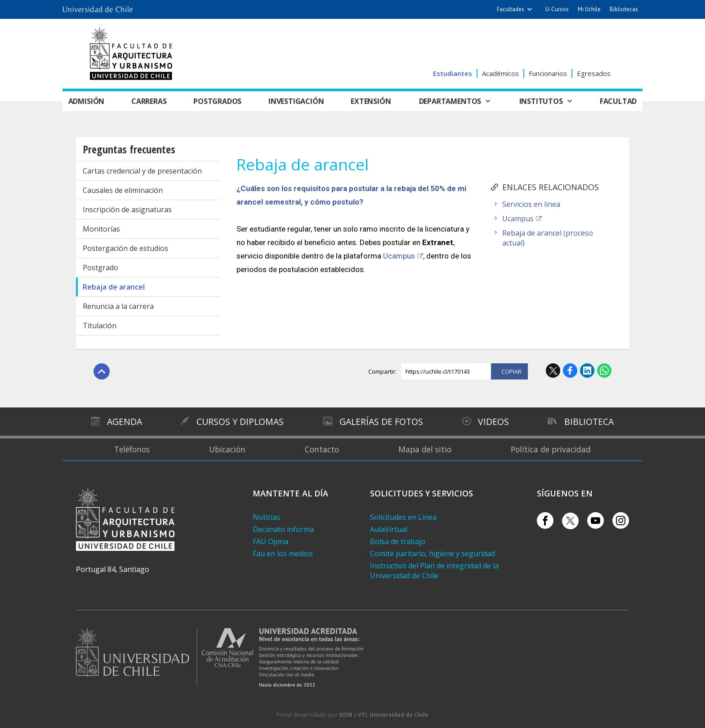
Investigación (298, 101)
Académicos (500, 73)
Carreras (150, 101)
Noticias (266, 517)
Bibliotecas (624, 9)
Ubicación (227, 449)
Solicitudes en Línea (403, 517)
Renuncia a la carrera (118, 306)
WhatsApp (604, 371)
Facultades (511, 9)
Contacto (322, 449)
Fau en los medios (283, 554)
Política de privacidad (552, 449)
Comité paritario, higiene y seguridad (433, 554)
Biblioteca (590, 421)
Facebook (570, 371)
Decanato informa (283, 529)
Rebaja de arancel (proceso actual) (548, 238)
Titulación (100, 326)
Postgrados (219, 101)
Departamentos (451, 101)
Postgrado (100, 268)
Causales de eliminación (123, 190)
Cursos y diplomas (239, 421)
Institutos (541, 101)
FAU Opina (270, 541)
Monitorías (101, 229)
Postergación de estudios (125, 248)
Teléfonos (131, 449)
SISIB (346, 715)
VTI (362, 715)
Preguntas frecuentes (129, 149)
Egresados (594, 73)
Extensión (373, 101)
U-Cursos (557, 9)
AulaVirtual (389, 529)
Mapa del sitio (425, 449)
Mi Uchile (589, 9)
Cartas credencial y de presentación (142, 171)
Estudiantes (453, 73)
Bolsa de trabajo (398, 541)
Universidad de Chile (399, 715)
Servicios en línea (531, 204)
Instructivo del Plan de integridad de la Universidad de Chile (434, 571)
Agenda (123, 421)
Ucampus (518, 219)
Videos (494, 421)
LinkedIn (587, 371)
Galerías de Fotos (382, 421)
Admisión (88, 101)
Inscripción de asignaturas (127, 210)
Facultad (617, 101)
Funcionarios (548, 73)
